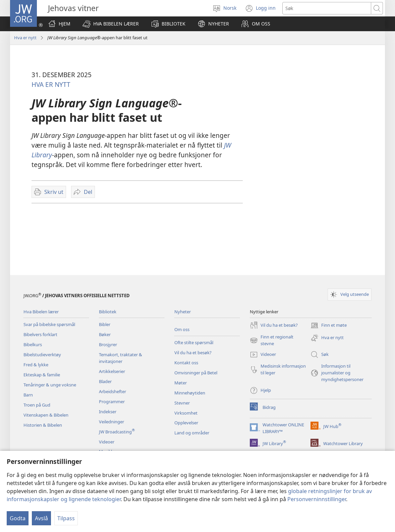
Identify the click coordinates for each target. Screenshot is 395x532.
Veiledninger (111, 422)
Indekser (108, 412)
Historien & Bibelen (43, 425)
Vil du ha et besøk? (193, 353)
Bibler (105, 324)
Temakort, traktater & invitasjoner (121, 358)
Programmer (112, 402)
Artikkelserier (112, 371)
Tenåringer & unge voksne (50, 385)
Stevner (182, 403)
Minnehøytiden (190, 393)
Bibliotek (108, 312)
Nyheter (183, 312)
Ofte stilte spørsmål (194, 342)
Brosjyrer (108, 344)
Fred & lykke (36, 365)
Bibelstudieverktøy (42, 355)
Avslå (41, 518)
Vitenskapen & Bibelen (46, 415)
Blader (105, 381)
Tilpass (66, 518)
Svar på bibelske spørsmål (49, 324)
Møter (181, 383)
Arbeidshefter (112, 391)
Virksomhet (186, 413)
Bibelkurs (33, 344)
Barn (28, 395)
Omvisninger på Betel (196, 373)
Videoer (107, 442)
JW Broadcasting (117, 432)
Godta (18, 518)
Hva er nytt (25, 38)
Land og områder (192, 433)
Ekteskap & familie (42, 375)
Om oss (182, 329)
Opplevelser (186, 423)
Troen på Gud (37, 405)
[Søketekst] (327, 8)
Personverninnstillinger (317, 499)
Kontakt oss (186, 363)
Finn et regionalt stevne (272, 340)
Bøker (105, 334)
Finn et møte (329, 325)
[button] (111, 24)
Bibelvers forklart (40, 334)
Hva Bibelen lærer (41, 312)
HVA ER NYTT (51, 84)
